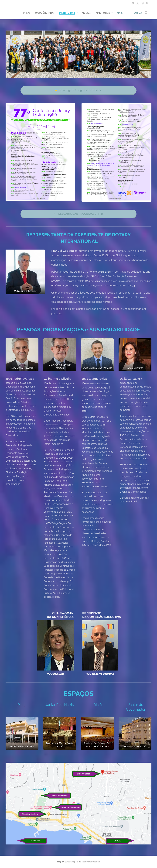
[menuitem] (22, 13)
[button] (141, 13)
